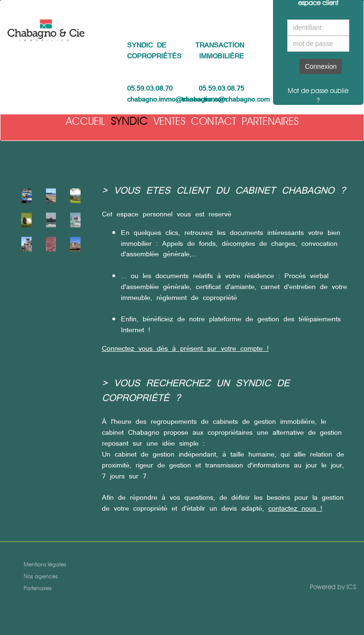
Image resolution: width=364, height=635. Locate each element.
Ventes (169, 121)
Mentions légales (45, 565)
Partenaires (270, 121)
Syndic (129, 121)
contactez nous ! (295, 508)
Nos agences (41, 577)
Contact (214, 121)
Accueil (86, 121)
